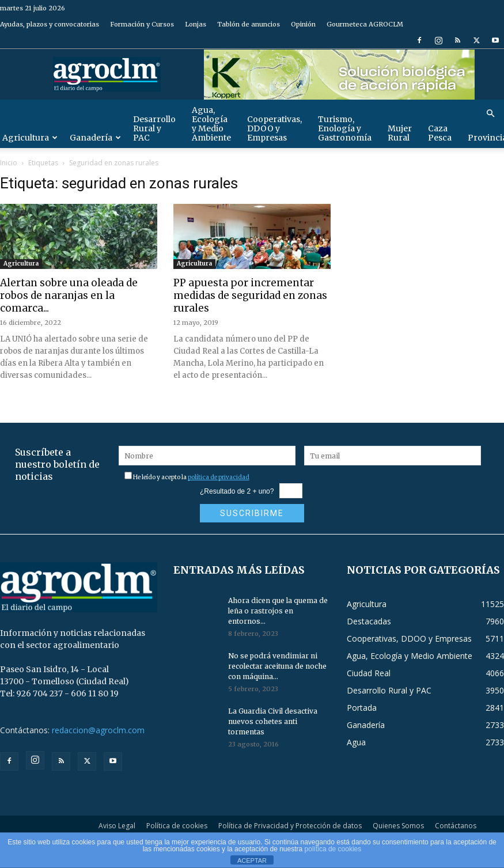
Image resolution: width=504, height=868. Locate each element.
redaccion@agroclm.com (98, 730)
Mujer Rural (400, 133)
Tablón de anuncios (249, 24)
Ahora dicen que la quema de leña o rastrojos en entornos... (278, 611)
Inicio (9, 163)
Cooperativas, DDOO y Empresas (274, 128)
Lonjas (196, 24)
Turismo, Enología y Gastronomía (345, 128)
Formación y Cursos (142, 24)
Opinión (303, 24)
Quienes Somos (398, 826)
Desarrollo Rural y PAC (154, 128)
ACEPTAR (252, 861)
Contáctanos (456, 826)
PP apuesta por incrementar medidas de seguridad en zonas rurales (250, 295)
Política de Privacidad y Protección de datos (290, 826)
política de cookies (333, 849)
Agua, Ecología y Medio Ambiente (211, 124)
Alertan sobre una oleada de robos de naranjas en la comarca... (69, 295)
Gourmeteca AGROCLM (365, 24)
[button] (490, 114)
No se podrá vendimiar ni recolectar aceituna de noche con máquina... (277, 666)
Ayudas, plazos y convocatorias (50, 24)
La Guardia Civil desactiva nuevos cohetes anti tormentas (273, 721)
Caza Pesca (440, 133)
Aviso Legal (117, 826)
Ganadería (95, 138)
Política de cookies (177, 826)
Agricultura (21, 264)
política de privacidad (219, 477)
